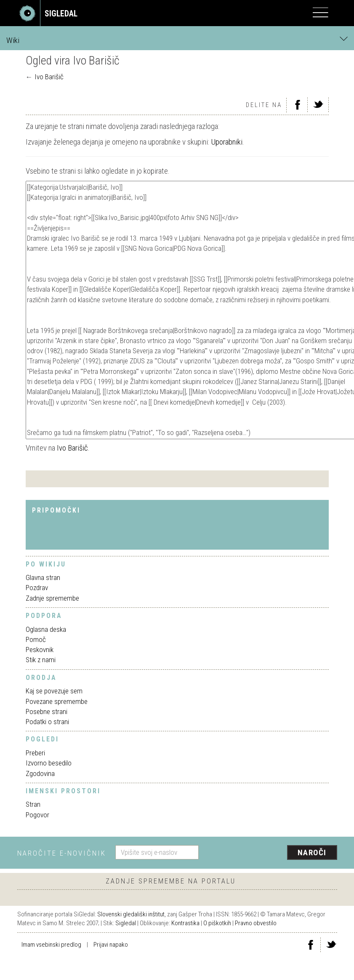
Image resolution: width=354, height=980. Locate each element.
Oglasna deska (46, 629)
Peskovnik (40, 650)
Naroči (312, 852)
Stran (33, 804)
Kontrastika (185, 923)
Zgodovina (40, 773)
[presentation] (271, 853)
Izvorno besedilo (49, 763)
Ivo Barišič (49, 77)
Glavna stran (43, 577)
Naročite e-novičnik (62, 853)
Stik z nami (41, 660)
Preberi (35, 753)
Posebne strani (47, 712)
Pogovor (37, 815)
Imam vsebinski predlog (51, 945)
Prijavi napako (111, 945)
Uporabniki (227, 142)
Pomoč (36, 639)
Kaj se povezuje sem (54, 691)
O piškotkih (217, 923)
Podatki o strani (47, 722)
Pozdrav (37, 588)
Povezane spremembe (57, 701)
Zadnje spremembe (52, 598)
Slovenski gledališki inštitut (131, 914)
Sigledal (126, 923)
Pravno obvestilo (256, 923)
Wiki (177, 40)
